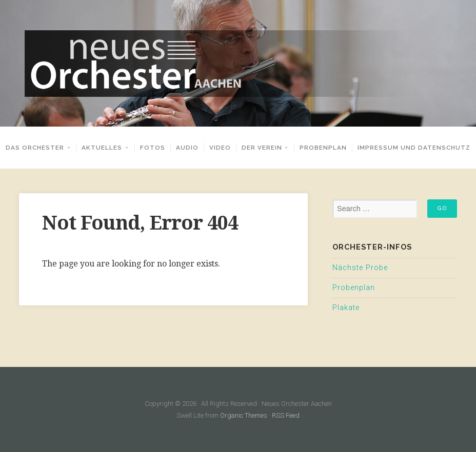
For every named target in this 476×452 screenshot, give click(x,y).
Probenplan (323, 148)
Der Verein (262, 148)
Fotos (153, 148)
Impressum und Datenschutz (414, 148)
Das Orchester (35, 148)
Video (220, 148)
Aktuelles (102, 148)
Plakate (346, 308)
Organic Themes (244, 415)
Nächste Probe (360, 268)
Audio (187, 148)
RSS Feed (286, 415)
